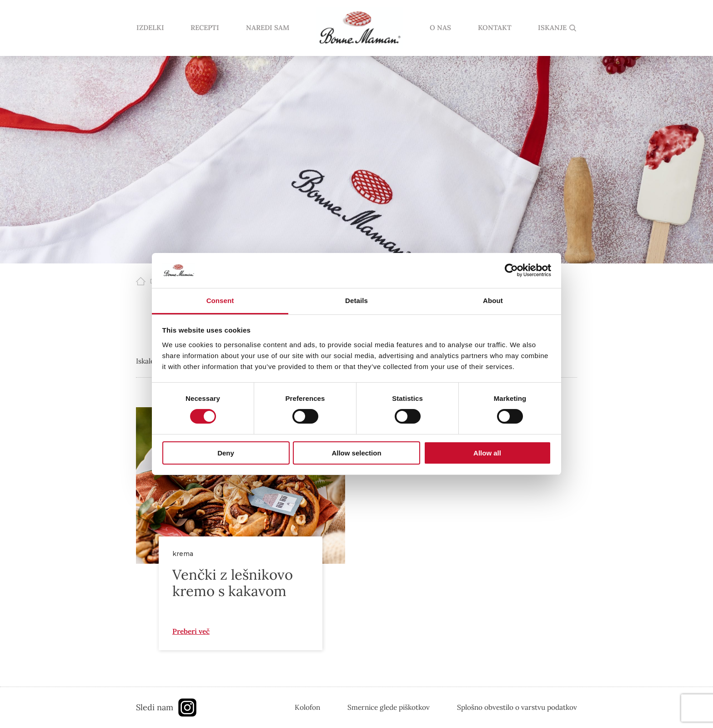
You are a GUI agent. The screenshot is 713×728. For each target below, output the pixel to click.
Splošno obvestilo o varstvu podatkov (517, 707)
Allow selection (356, 453)
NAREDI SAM (267, 28)
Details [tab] (356, 301)
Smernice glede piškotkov (389, 707)
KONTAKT (495, 28)
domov (359, 28)
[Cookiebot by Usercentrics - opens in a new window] (511, 270)
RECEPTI (204, 28)
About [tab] (493, 301)
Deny (226, 453)
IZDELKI (150, 28)
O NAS (440, 28)
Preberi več (191, 631)
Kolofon (307, 707)
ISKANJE (552, 28)
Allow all (487, 453)
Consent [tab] (220, 301)
